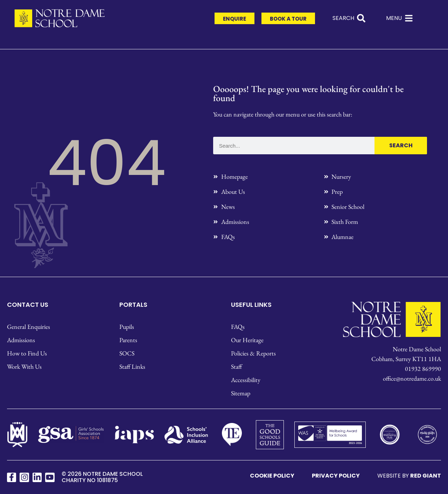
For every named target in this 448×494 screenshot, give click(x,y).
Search (401, 145)
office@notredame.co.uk (412, 378)
